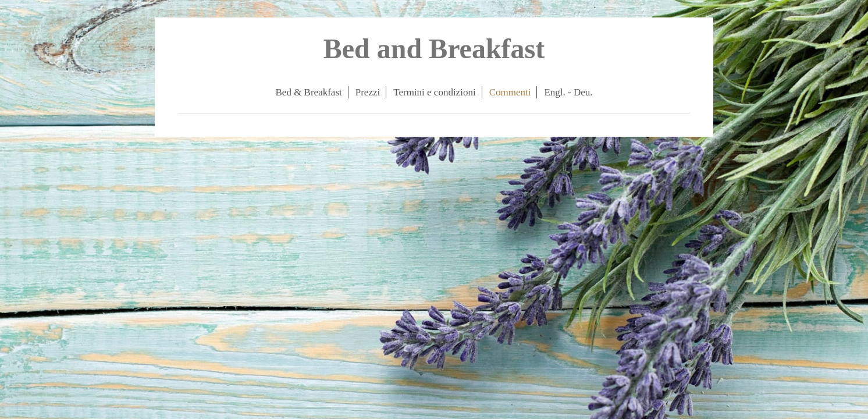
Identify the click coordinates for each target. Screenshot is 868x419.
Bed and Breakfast (434, 49)
